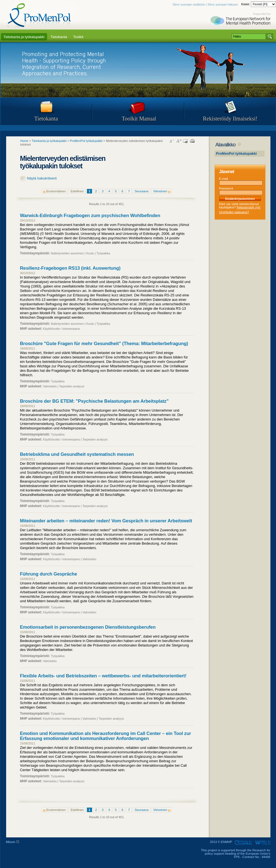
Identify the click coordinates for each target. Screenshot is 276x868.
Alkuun (11, 842)
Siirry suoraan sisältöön (189, 4)
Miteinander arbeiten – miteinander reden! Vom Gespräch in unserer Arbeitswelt (106, 521)
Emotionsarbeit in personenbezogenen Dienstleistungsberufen (88, 627)
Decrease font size (171, 141)
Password (227, 188)
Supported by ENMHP (241, 19)
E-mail (224, 179)
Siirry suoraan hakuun (223, 4)
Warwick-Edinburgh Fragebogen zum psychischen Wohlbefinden (90, 216)
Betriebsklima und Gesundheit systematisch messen (77, 454)
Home (24, 141)
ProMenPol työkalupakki (236, 154)
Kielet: (246, 4)
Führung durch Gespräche (49, 574)
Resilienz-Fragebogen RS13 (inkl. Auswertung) (70, 268)
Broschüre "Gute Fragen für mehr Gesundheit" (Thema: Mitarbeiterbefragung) (104, 344)
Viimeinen (160, 191)
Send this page (185, 141)
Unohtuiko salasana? (234, 212)
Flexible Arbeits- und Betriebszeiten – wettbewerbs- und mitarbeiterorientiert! (103, 676)
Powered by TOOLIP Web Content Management (264, 843)
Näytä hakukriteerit (42, 178)
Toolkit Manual (139, 119)
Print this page (192, 141)
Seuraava (141, 191)
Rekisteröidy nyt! (249, 207)
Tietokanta (46, 119)
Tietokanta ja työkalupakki (49, 141)
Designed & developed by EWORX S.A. (243, 843)
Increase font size (178, 141)
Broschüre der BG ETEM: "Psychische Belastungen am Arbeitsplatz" (94, 401)
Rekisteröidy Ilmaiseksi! (230, 119)
